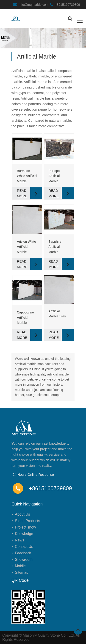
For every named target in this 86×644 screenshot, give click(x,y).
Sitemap (22, 572)
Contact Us (24, 547)
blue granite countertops (43, 395)
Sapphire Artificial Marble (55, 247)
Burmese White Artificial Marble (27, 176)
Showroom (24, 560)
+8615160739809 (67, 5)
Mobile (20, 566)
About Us (22, 514)
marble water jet (26, 390)
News (19, 540)
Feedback (23, 553)
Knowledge (24, 534)
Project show (25, 527)
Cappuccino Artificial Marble (25, 318)
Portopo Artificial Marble (54, 176)
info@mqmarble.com (34, 5)
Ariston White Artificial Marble (26, 247)
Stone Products (27, 521)
